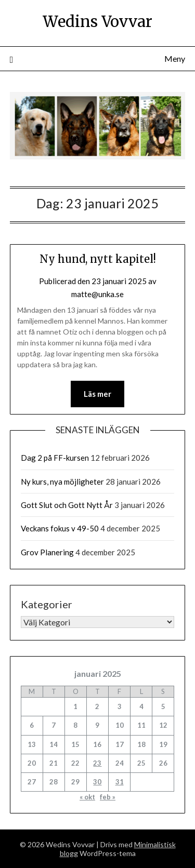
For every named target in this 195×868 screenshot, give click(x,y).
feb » (108, 797)
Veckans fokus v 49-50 (60, 528)
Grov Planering (47, 552)
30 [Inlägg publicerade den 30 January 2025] (97, 782)
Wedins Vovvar (97, 22)
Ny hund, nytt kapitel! (98, 259)
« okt (87, 797)
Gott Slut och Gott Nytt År (67, 505)
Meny (175, 58)
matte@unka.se (97, 294)
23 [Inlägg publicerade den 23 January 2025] (97, 763)
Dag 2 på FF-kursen (55, 458)
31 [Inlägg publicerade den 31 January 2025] (120, 782)
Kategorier (47, 604)
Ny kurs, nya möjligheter (62, 482)
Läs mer (97, 394)
